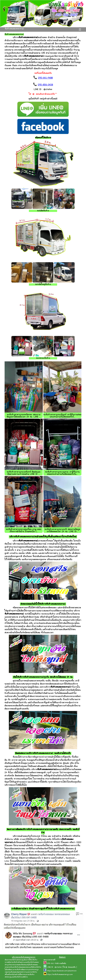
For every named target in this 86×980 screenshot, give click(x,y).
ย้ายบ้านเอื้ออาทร (19, 975)
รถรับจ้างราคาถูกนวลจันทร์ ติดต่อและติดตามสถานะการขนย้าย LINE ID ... (24, 473)
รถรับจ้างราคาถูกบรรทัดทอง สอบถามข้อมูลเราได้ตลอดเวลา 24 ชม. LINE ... (24, 416)
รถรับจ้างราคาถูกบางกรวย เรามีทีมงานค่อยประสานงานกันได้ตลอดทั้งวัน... (62, 473)
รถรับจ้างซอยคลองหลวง (21, 967)
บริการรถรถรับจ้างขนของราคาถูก (24, 957)
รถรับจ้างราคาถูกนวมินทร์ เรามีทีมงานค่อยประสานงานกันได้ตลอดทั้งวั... (62, 416)
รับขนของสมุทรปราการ (19, 972)
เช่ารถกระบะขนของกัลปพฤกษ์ (18, 965)
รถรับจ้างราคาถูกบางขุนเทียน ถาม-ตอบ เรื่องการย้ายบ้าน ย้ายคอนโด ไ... (24, 531)
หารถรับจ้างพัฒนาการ (21, 970)
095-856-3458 (45, 85)
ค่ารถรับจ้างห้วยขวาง (17, 962)
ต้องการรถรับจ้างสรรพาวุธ (14, 960)
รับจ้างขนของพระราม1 (14, 29)
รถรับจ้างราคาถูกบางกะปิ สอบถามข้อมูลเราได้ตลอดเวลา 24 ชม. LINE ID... (62, 531)
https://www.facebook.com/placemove (62, 971)
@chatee (58, 967)
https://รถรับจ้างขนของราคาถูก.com (60, 975)
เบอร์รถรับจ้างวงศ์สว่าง (20, 977)
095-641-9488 (45, 78)
